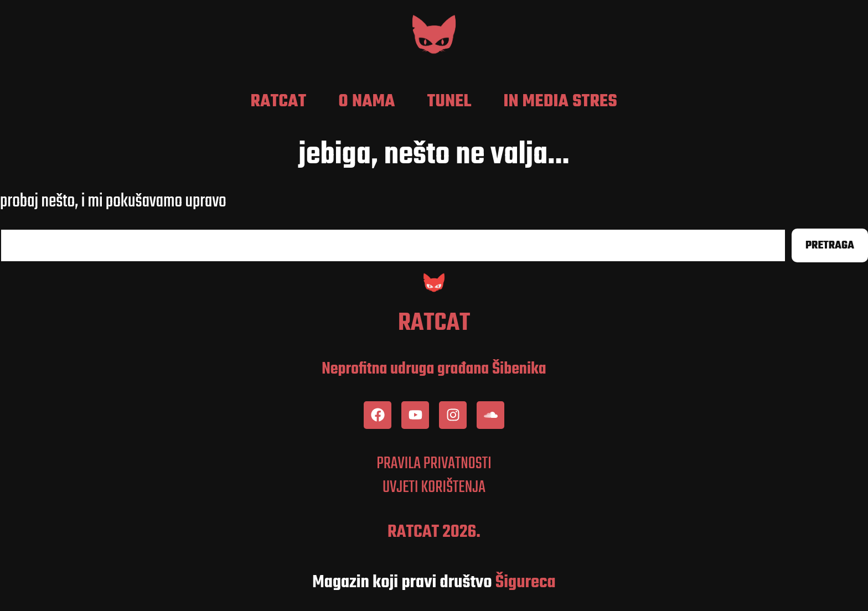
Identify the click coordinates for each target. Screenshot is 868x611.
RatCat (279, 102)
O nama (367, 102)
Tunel (449, 102)
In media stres (560, 102)
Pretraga (830, 245)
